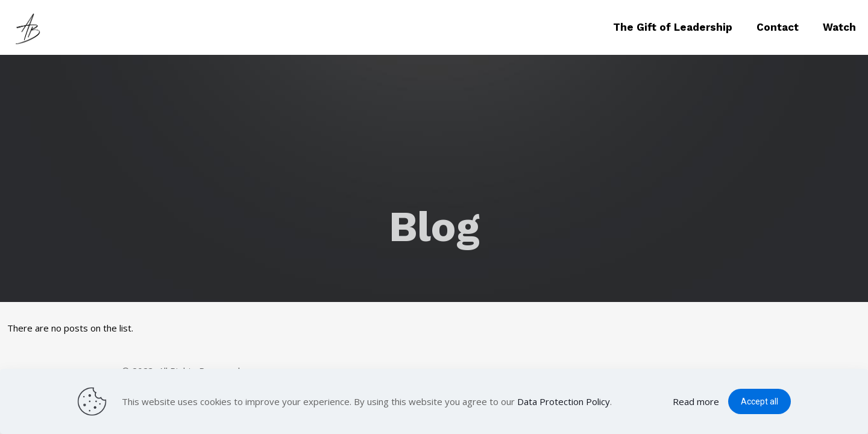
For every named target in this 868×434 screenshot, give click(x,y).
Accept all (759, 401)
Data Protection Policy (564, 401)
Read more (696, 401)
